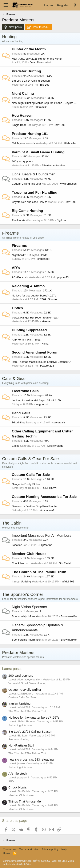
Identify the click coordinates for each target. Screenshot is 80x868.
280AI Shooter (49, 299)
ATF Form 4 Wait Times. (26, 340)
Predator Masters (18, 653)
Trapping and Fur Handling (35, 193)
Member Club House (29, 554)
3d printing (18, 422)
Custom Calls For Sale (31, 475)
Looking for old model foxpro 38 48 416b (36, 400)
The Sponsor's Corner (23, 594)
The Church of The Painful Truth (39, 572)
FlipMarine (46, 545)
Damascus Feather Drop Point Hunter (35, 506)
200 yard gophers (22, 161)
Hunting (9, 37)
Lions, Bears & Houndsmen (34, 174)
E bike (16, 446)
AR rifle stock (20, 277)
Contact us (9, 849)
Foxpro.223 (47, 366)
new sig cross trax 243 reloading (31, 759)
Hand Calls (21, 413)
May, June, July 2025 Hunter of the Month (37, 59)
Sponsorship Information (27, 616)
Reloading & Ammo (28, 286)
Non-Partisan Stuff (21, 745)
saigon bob (42, 404)
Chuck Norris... (21, 563)
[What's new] (75, 5)
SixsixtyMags (55, 446)
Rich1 (45, 344)
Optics (17, 308)
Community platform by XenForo (34, 861)
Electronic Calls (25, 391)
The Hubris (19, 220)
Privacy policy (50, 849)
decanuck (41, 107)
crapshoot (43, 259)
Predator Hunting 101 (30, 134)
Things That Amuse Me (25, 801)
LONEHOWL (49, 488)
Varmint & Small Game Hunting (38, 152)
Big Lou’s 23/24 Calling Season (31, 81)
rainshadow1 (47, 510)
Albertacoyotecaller (53, 165)
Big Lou (45, 85)
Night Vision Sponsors (29, 607)
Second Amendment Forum (35, 352)
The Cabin (12, 523)
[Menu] (6, 5)
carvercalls (59, 422)
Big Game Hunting (27, 211)
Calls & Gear (14, 379)
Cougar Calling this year (26, 184)
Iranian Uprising (21, 581)
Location (17, 545)
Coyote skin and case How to (29, 202)
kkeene (46, 321)
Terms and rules (29, 849)
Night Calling (23, 93)
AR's (16, 268)
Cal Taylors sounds (23, 143)
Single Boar (19, 125)
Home (7, 853)
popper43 (63, 277)
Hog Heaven (22, 116)
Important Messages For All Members (41, 536)
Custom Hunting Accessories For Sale (44, 497)
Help (64, 849)
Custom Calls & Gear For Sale (30, 459)
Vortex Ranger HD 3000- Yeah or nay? (35, 318)
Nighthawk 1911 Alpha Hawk (29, 255)
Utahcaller (70, 143)
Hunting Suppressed (29, 330)
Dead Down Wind (40, 62)
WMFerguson (68, 184)
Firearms (10, 233)
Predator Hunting (26, 71)
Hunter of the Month (29, 49)
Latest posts (12, 669)
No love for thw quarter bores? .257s (34, 296)
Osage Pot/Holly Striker (26, 484)
